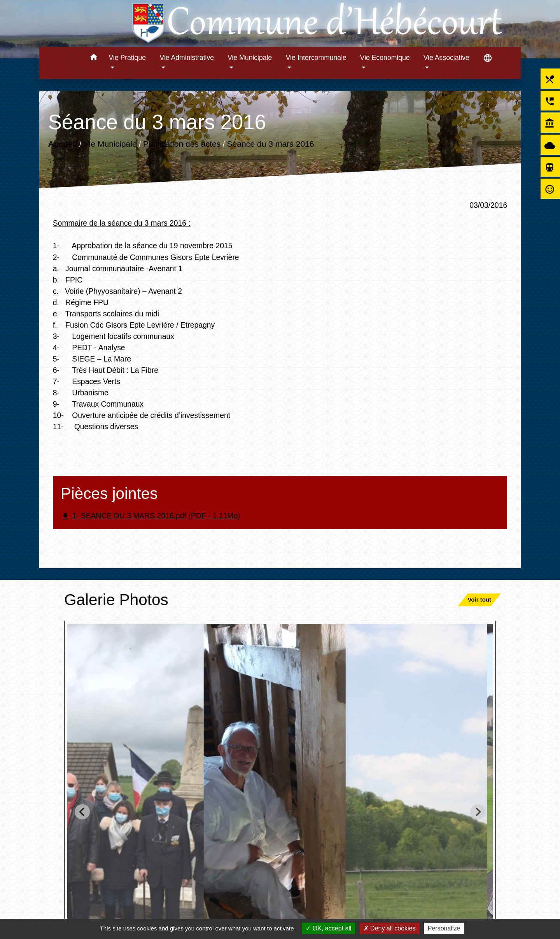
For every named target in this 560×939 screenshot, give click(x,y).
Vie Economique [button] (385, 58)
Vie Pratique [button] (127, 58)
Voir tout (479, 599)
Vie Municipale (110, 144)
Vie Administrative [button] (187, 58)
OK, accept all (328, 928)
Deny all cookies (390, 928)
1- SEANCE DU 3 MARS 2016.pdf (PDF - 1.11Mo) (150, 516)
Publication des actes (182, 144)
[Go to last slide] (82, 812)
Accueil (62, 144)
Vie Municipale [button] (250, 58)
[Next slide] (478, 812)
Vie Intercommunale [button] (316, 58)
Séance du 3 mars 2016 (270, 144)
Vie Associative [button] (446, 58)
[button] (94, 59)
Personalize (444, 928)
